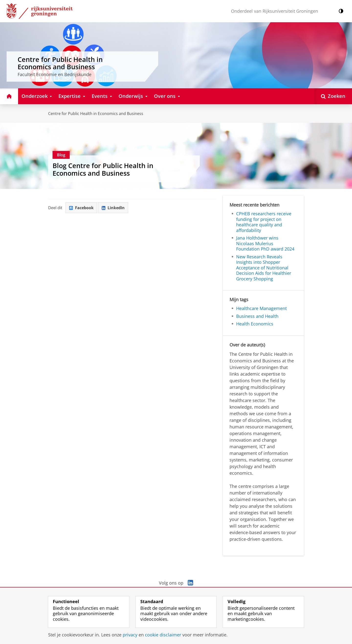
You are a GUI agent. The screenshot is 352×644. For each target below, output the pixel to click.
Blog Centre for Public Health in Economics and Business (103, 169)
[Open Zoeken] (333, 96)
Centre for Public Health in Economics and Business (96, 114)
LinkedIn (113, 208)
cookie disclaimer (163, 635)
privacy (130, 635)
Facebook (81, 208)
